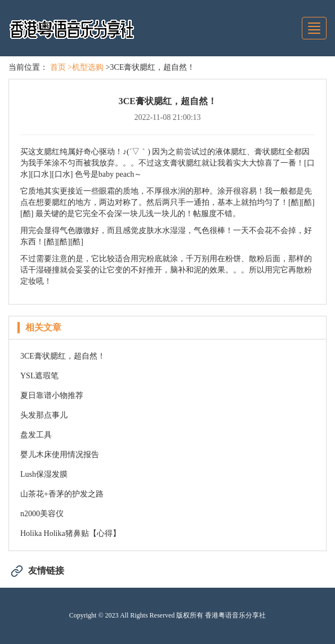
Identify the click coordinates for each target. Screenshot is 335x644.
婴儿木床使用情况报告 (60, 455)
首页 (58, 67)
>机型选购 (86, 67)
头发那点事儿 (44, 415)
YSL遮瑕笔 (39, 376)
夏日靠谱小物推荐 (52, 395)
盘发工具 (36, 435)
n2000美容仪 (42, 514)
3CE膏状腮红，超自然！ (63, 356)
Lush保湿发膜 (44, 474)
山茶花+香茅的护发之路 (62, 494)
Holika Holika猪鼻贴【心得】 (70, 533)
